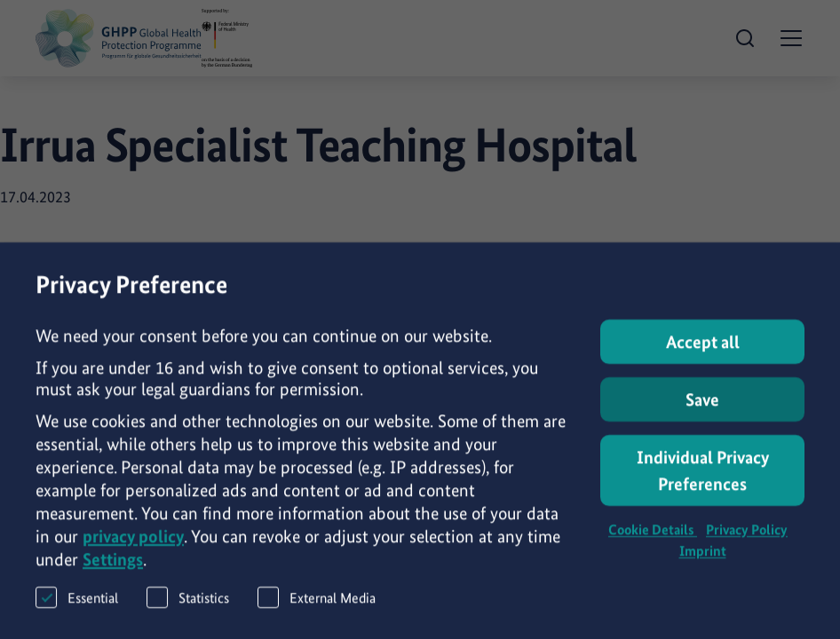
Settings (113, 568)
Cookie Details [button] (653, 538)
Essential (77, 606)
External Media (317, 606)
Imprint (703, 560)
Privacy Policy (747, 538)
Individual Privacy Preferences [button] (703, 479)
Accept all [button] (703, 351)
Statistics (188, 606)
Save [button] (702, 408)
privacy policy (133, 545)
